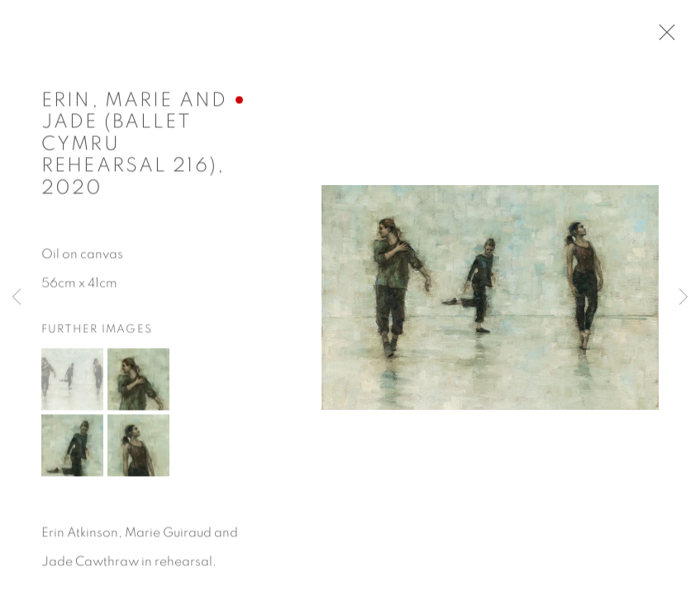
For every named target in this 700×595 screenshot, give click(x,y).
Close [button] (663, 37)
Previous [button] (17, 297)
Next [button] (683, 297)
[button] (72, 381)
